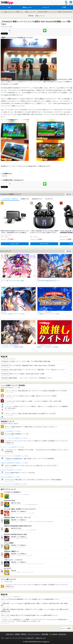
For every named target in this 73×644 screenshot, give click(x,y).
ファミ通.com (53, 634)
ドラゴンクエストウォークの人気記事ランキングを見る (15, 456)
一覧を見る (68, 194)
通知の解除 (45, 634)
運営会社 (24, 634)
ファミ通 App (7, 3)
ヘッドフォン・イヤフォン (10, 199)
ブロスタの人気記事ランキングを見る (11, 477)
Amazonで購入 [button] (15, 244)
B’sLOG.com (62, 634)
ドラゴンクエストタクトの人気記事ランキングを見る (15, 484)
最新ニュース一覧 (30, 12)
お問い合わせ (10, 634)
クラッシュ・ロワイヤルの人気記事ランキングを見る (15, 438)
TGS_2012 (4, 176)
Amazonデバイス (37, 199)
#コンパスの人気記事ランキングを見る (11, 431)
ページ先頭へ (68, 628)
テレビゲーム (49, 199)
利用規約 (17, 634)
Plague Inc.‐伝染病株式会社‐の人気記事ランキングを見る (15, 463)
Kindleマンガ (25, 199)
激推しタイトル (40, 16)
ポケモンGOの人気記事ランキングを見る (12, 470)
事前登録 (31, 16)
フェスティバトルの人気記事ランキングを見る (13, 447)
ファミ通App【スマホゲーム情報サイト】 (12, 12)
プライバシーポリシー (34, 634)
